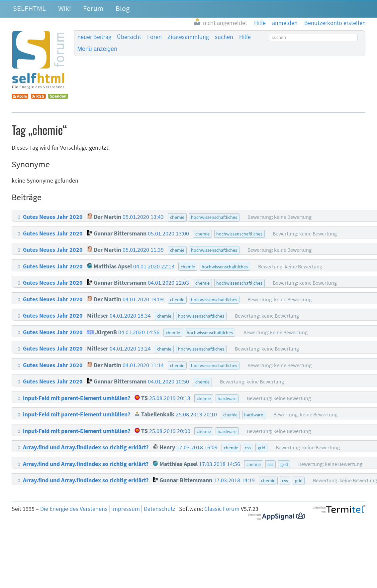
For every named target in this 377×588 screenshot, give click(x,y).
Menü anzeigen (97, 49)
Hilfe (245, 37)
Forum (93, 8)
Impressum (126, 509)
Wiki (64, 8)
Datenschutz (160, 509)
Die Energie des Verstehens (74, 509)
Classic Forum (222, 509)
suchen (224, 37)
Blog (123, 8)
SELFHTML (29, 8)
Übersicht (129, 37)
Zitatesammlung (188, 37)
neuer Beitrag (94, 37)
